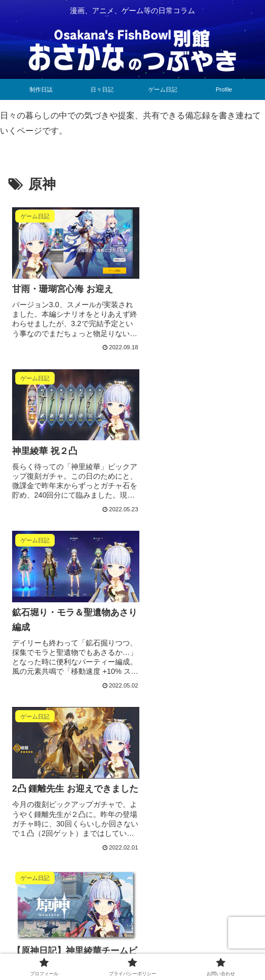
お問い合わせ (218, 946)
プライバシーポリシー (132, 946)
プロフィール (47, 946)
